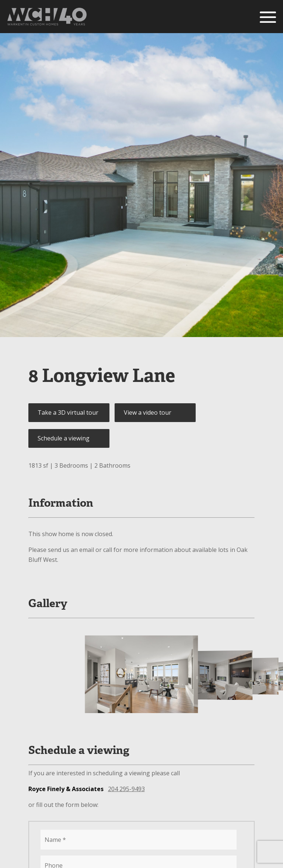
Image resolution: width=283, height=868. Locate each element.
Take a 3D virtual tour (68, 412)
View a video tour (148, 412)
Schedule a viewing (64, 438)
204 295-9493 (126, 789)
